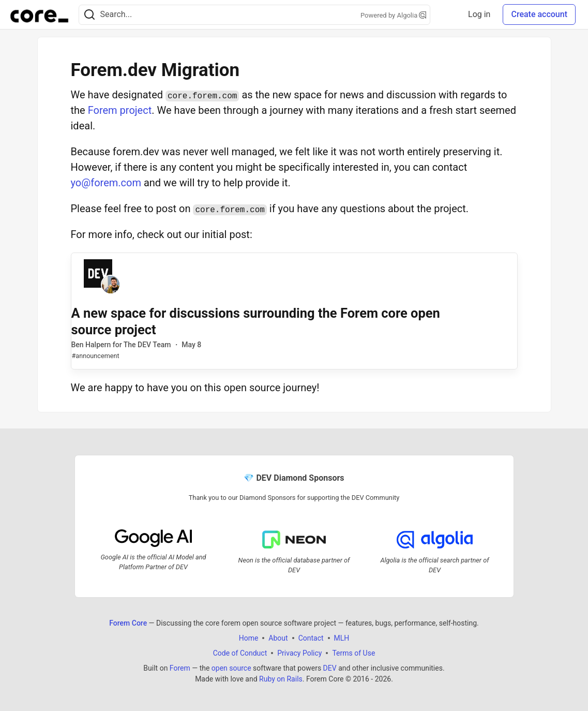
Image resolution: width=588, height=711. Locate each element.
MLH (342, 638)
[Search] (89, 15)
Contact (311, 638)
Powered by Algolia (394, 15)
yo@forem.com (106, 183)
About (278, 638)
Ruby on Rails (281, 678)
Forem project (120, 110)
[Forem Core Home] (39, 14)
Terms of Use (353, 653)
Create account (539, 14)
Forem (180, 668)
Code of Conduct (240, 653)
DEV (330, 668)
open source (231, 668)
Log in (479, 14)
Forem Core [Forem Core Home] (128, 623)
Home (249, 638)
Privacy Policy (299, 653)
